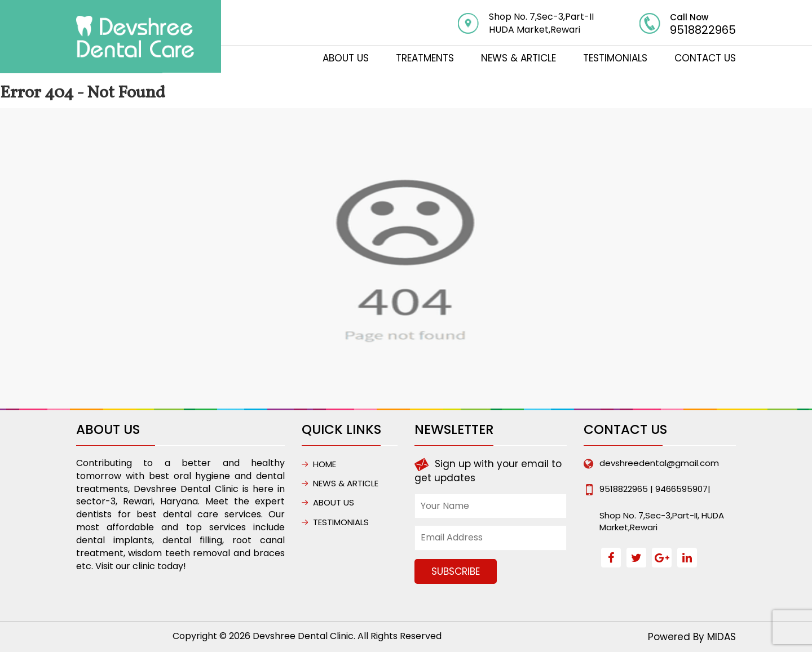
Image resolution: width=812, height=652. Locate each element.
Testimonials (615, 58)
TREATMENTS (425, 58)
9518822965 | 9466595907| (655, 489)
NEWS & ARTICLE (518, 58)
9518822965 (703, 30)
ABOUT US (346, 58)
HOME (325, 464)
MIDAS (721, 637)
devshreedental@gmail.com (659, 463)
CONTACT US (705, 58)
